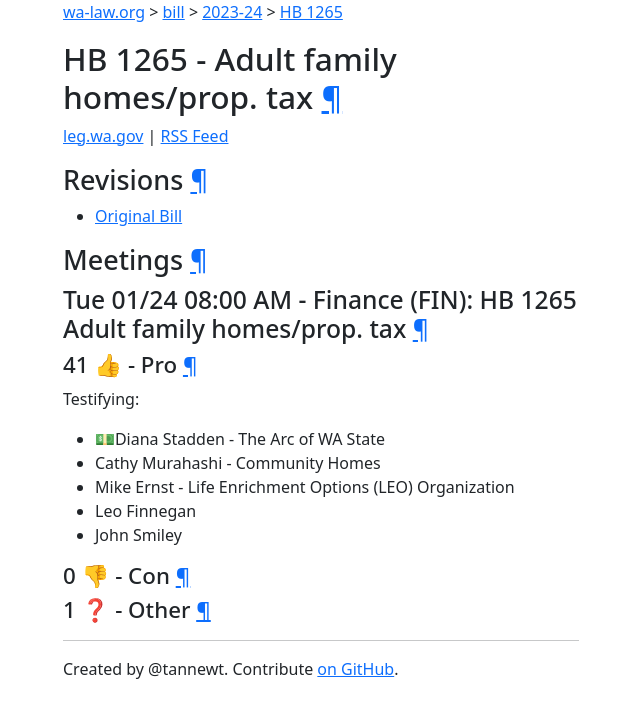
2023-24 (232, 12)
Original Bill (138, 216)
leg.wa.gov (103, 136)
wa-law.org (104, 12)
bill (174, 12)
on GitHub (355, 669)
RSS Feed (195, 136)
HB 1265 (311, 12)
